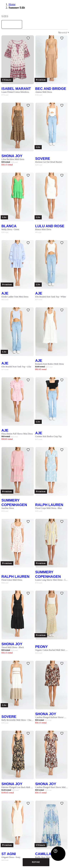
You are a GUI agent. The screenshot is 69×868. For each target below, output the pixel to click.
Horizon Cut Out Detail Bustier (49, 162)
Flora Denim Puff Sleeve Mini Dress (17, 434)
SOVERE (43, 158)
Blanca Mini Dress (43, 229)
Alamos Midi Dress (44, 92)
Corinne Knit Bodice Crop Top (48, 436)
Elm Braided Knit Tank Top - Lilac (16, 367)
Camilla (43, 854)
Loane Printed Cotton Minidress (15, 92)
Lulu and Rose (50, 226)
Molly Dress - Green (10, 229)
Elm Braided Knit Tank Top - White (51, 297)
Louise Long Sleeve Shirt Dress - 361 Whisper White (52, 580)
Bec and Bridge (51, 89)
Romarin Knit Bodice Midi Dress (50, 364)
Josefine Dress (8, 508)
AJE (5, 293)
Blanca (9, 226)
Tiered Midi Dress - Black (13, 647)
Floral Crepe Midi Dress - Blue (49, 508)
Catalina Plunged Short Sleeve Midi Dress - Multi (52, 787)
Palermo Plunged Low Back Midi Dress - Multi (18, 787)
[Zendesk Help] (58, 854)
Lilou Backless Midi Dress (13, 159)
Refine (36, 862)
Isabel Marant (16, 89)
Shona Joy (12, 156)
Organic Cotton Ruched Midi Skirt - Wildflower (52, 650)
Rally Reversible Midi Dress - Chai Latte (18, 720)
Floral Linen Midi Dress (12, 580)
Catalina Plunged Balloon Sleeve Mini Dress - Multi (52, 717)
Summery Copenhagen (14, 502)
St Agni (9, 854)
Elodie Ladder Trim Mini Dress (15, 297)
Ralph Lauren (49, 505)
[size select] (12, 24)
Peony (42, 647)
